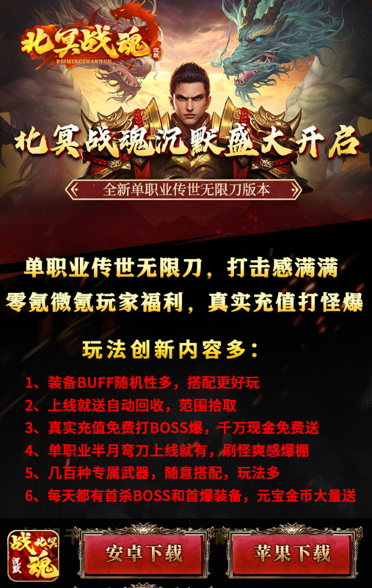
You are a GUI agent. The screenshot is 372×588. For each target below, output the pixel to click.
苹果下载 (291, 554)
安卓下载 (142, 554)
